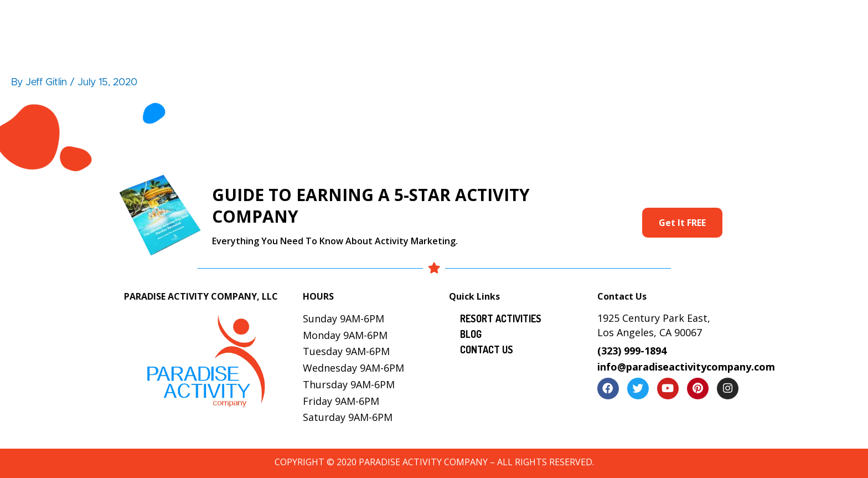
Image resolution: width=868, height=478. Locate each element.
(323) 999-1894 (632, 351)
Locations (623, 20)
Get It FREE (682, 223)
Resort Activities (425, 20)
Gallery (566, 20)
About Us (347, 20)
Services (499, 20)
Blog (675, 20)
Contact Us (731, 20)
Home (291, 20)
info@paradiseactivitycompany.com (686, 367)
